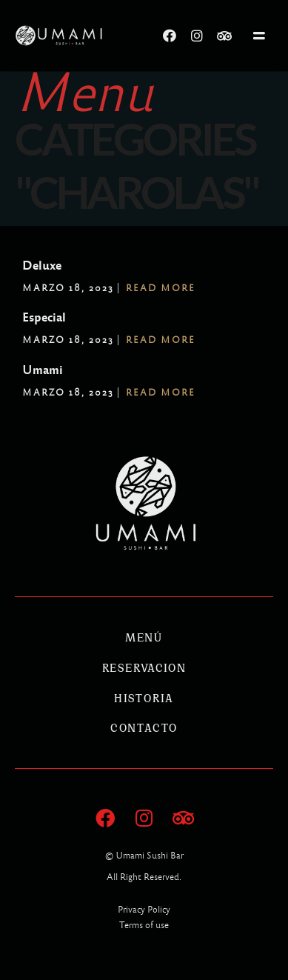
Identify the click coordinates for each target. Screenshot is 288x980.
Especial (44, 317)
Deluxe (42, 266)
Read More (161, 288)
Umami (43, 370)
